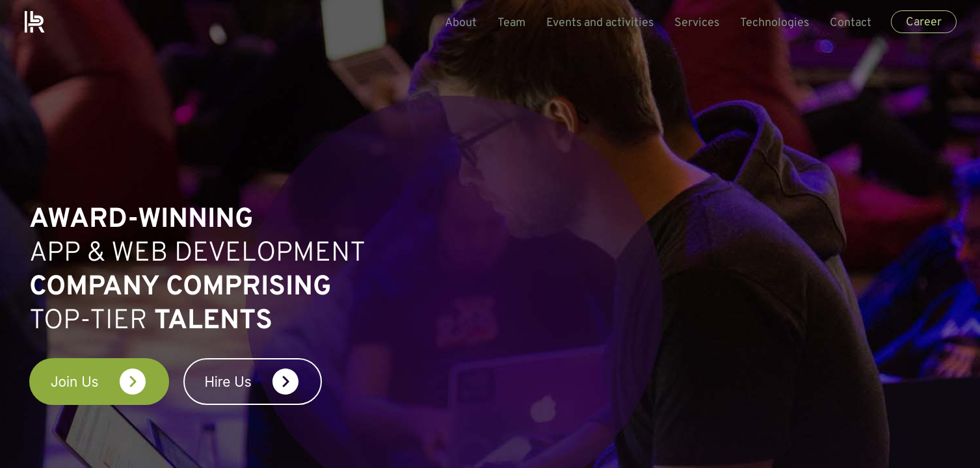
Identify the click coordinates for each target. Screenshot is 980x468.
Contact (845, 23)
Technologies (769, 23)
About (455, 23)
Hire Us (324, 382)
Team (506, 23)
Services (691, 23)
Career (918, 22)
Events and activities (594, 23)
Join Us (121, 382)
